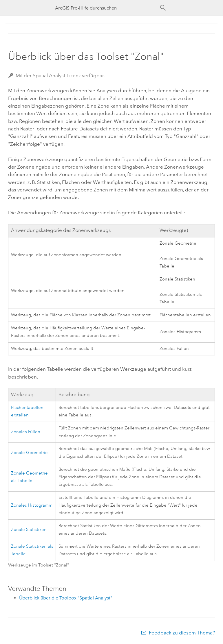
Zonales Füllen (26, 432)
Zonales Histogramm (32, 505)
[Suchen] (163, 8)
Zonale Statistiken (29, 530)
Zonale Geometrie (29, 453)
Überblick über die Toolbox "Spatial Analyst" (66, 598)
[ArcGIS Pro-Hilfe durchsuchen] (106, 8)
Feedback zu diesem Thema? (182, 633)
